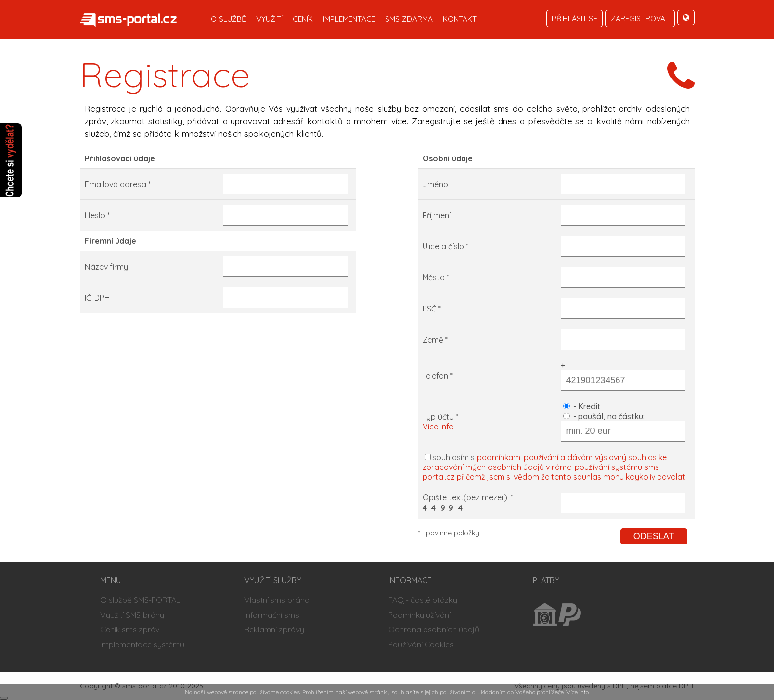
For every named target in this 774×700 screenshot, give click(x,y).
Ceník (303, 19)
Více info (438, 427)
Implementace (349, 19)
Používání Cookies (421, 644)
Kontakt (460, 19)
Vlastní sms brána (277, 600)
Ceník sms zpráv (130, 629)
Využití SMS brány (132, 615)
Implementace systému (142, 644)
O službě (229, 19)
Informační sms (272, 615)
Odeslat (654, 536)
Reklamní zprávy (274, 629)
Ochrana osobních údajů (434, 629)
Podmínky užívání (420, 615)
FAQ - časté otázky (423, 600)
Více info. (578, 692)
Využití (270, 19)
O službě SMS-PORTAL (140, 600)
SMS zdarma (409, 19)
